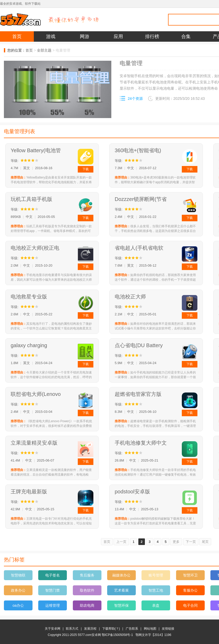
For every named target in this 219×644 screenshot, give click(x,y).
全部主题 (44, 50)
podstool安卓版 (132, 492)
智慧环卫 (190, 575)
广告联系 (132, 629)
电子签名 (53, 575)
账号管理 (156, 575)
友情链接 (168, 629)
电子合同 (190, 605)
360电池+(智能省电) (138, 150)
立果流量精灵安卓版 (34, 443)
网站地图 (150, 629)
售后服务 (87, 575)
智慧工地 (156, 590)
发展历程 (90, 629)
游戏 (51, 36)
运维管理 (53, 605)
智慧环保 (121, 605)
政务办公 (18, 590)
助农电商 (87, 605)
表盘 (156, 605)
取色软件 (87, 590)
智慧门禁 (53, 590)
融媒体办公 (121, 575)
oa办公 (18, 605)
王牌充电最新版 (29, 492)
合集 (186, 36)
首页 (17, 36)
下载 (86, 169)
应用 (118, 36)
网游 (85, 36)
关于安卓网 (53, 629)
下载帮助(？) (111, 629)
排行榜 (152, 36)
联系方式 (72, 629)
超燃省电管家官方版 (138, 394)
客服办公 (190, 590)
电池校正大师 (130, 297)
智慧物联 (18, 575)
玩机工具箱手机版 (31, 199)
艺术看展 (121, 590)
